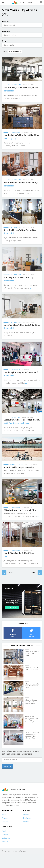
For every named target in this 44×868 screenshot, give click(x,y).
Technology (14, 132)
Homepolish (9, 91)
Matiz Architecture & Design (16, 423)
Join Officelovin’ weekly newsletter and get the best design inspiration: (20, 753)
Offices (26, 814)
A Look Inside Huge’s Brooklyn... (20, 467)
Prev (7, 573)
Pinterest (5, 841)
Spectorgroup (10, 138)
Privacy (5, 818)
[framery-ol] (22, 601)
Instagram (6, 838)
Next (36, 573)
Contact (5, 821)
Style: (4, 41)
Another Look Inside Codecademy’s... (22, 183)
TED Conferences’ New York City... (20, 510)
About (4, 814)
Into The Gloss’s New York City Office (22, 325)
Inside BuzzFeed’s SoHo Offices (19, 553)
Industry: (6, 21)
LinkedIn (5, 834)
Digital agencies (16, 465)
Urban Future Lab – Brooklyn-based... (22, 420)
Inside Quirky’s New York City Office (21, 135)
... (20, 98)
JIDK (5, 556)
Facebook (6, 831)
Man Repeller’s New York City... (19, 278)
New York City (15, 51)
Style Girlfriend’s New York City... (20, 230)
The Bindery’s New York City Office (21, 88)
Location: (6, 31)
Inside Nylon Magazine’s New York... (22, 372)
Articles (26, 821)
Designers (27, 818)
